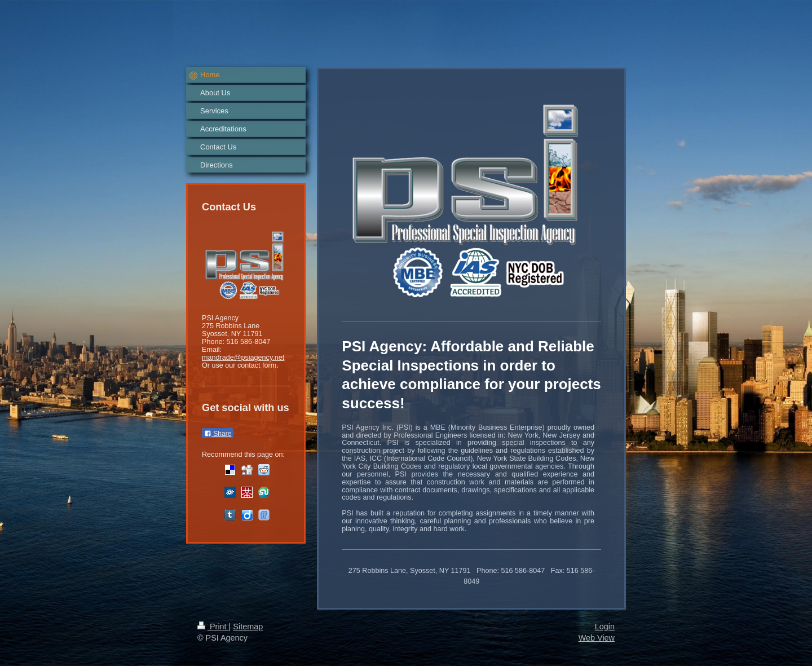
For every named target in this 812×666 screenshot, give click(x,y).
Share (218, 434)
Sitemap (248, 627)
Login (605, 627)
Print (213, 627)
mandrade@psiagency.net (243, 358)
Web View (597, 638)
